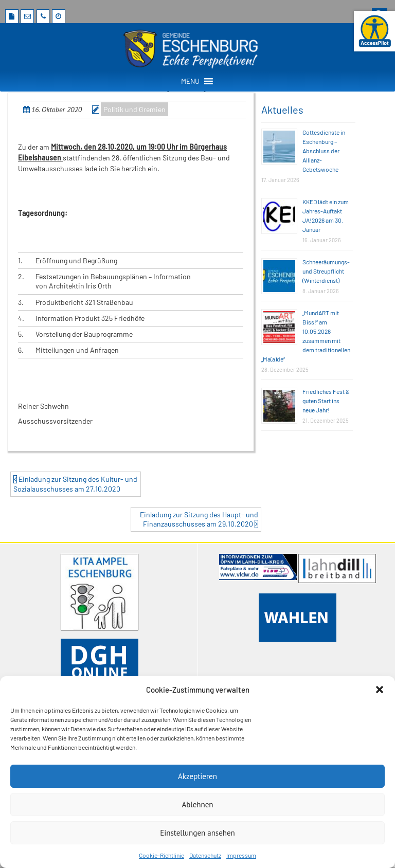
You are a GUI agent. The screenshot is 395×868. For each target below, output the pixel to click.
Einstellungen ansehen (197, 833)
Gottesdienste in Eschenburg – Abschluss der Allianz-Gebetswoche (324, 151)
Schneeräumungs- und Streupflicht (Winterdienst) (326, 271)
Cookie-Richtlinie (161, 855)
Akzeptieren (197, 776)
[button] (380, 690)
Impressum (241, 855)
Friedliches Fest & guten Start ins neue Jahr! (326, 401)
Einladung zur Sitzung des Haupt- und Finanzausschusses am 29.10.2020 (199, 519)
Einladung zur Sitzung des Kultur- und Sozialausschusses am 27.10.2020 (75, 484)
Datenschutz (205, 855)
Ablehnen (197, 804)
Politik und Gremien (134, 109)
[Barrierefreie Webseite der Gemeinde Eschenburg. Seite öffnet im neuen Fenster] (374, 31)
